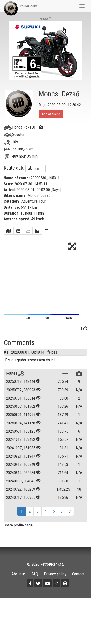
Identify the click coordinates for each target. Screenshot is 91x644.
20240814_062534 (21, 473)
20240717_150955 (21, 497)
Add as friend (51, 114)
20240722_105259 (21, 489)
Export (36, 168)
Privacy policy (55, 574)
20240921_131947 (21, 456)
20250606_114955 (21, 415)
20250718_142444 (21, 381)
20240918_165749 (21, 464)
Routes (15, 373)
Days (56, 190)
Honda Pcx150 (27, 127)
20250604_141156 (21, 423)
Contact (78, 574)
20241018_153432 (21, 439)
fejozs (52, 352)
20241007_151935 (21, 448)
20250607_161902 (21, 406)
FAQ (35, 574)
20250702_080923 (21, 390)
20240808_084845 (21, 481)
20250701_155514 (21, 398)
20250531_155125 (21, 431)
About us (19, 574)
